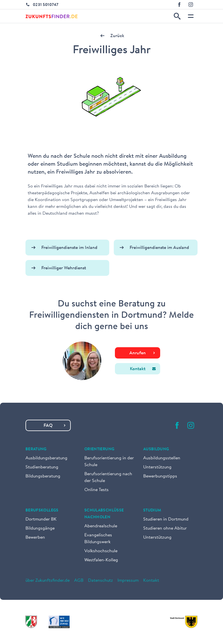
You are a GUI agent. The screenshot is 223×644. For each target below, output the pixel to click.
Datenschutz (100, 581)
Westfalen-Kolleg (101, 560)
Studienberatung (42, 467)
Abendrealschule (101, 526)
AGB (79, 581)
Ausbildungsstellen (162, 458)
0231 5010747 (46, 5)
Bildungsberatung (43, 476)
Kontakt (151, 581)
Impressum (128, 581)
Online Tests (97, 490)
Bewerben (35, 538)
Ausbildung (156, 449)
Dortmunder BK (41, 519)
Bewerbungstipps (160, 476)
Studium (152, 511)
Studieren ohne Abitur (165, 528)
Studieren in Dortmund (166, 519)
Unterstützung (157, 467)
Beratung (36, 449)
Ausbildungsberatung (46, 458)
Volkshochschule (101, 551)
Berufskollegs (42, 511)
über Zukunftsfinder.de (48, 581)
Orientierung (99, 449)
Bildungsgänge (40, 528)
